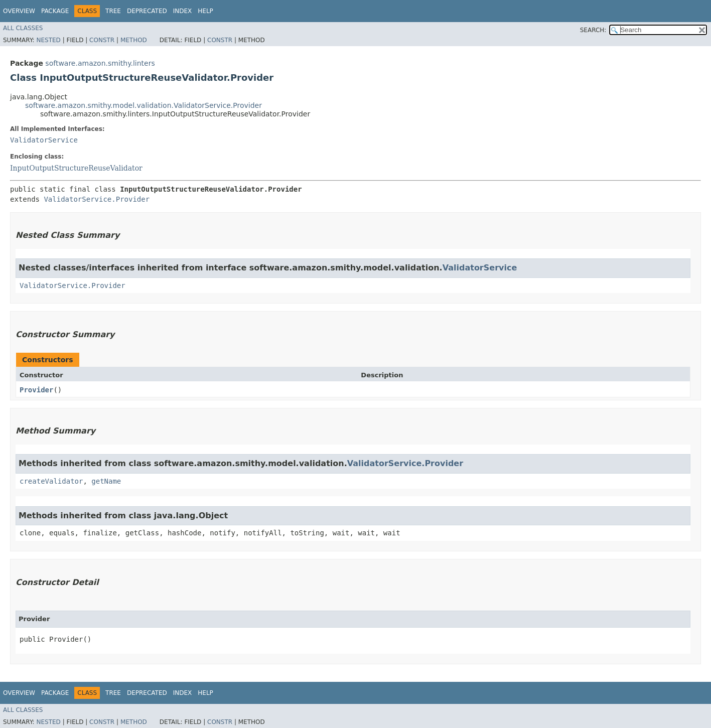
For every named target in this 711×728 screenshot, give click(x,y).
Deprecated (147, 11)
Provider (36, 390)
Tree (113, 11)
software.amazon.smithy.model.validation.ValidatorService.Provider (144, 105)
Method (134, 40)
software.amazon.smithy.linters (100, 63)
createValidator (51, 481)
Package (55, 11)
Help (205, 11)
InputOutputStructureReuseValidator (76, 168)
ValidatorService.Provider (97, 199)
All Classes (23, 28)
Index (183, 11)
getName (106, 481)
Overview (19, 11)
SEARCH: (593, 30)
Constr (102, 40)
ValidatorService (44, 140)
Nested (48, 40)
